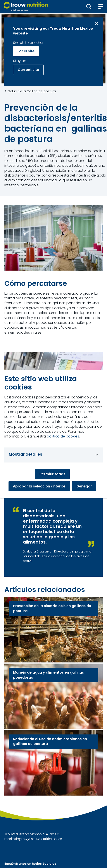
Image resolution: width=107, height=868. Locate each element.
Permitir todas (52, 474)
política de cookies (63, 436)
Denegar (84, 486)
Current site (28, 70)
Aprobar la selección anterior (39, 486)
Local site (26, 51)
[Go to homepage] (26, 7)
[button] (89, 7)
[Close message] (97, 23)
